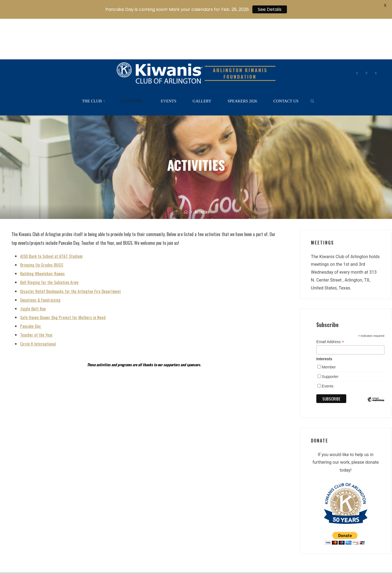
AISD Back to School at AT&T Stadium (52, 215)
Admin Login (166, 557)
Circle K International (38, 303)
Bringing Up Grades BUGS (42, 224)
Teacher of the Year (37, 294)
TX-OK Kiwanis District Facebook (129, 557)
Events (328, 346)
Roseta (350, 545)
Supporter (330, 336)
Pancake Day (31, 285)
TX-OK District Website (84, 557)
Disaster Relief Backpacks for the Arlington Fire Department (71, 250)
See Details (270, 9)
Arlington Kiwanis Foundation (240, 33)
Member (329, 326)
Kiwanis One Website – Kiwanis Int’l (37, 557)
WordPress (371, 545)
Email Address (330, 301)
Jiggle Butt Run (33, 268)
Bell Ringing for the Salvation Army (50, 242)
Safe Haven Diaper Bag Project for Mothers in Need (63, 276)
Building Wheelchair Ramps (43, 233)
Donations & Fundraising (41, 259)
